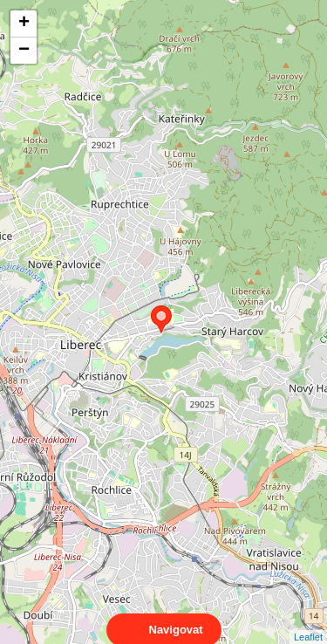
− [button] (24, 51)
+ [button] (24, 24)
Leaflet (308, 621)
